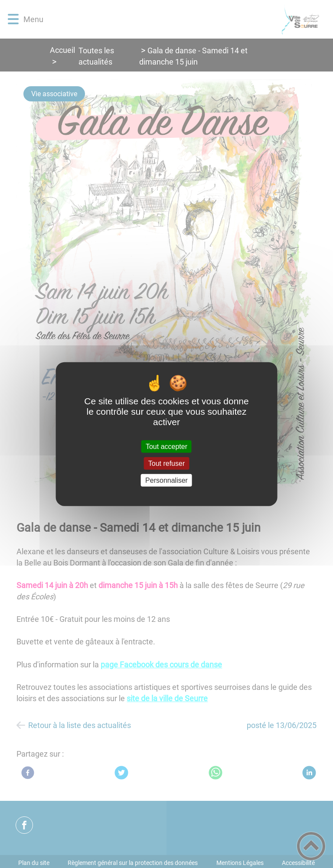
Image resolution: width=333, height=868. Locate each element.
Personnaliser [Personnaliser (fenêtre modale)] (166, 480)
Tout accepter (166, 446)
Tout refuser (166, 463)
